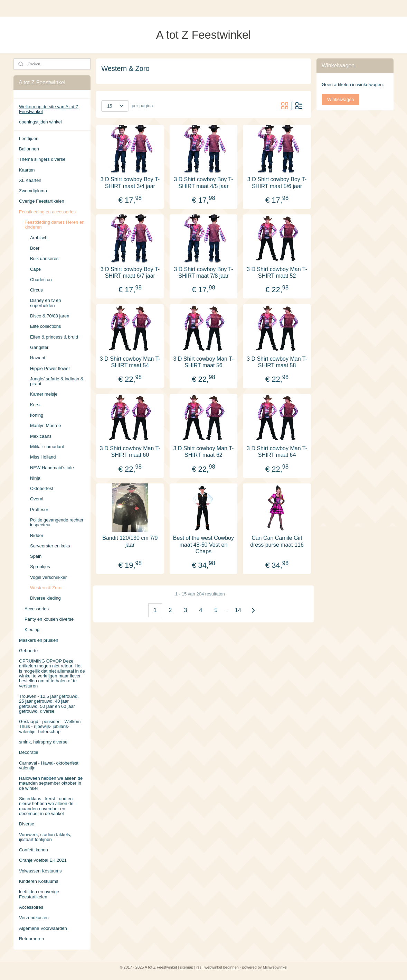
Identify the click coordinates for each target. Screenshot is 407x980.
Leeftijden (29, 138)
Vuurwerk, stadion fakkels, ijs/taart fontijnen (45, 837)
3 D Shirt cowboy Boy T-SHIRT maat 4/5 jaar (203, 183)
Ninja (35, 478)
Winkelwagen (340, 99)
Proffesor (39, 510)
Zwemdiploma (33, 191)
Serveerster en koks (50, 546)
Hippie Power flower (50, 368)
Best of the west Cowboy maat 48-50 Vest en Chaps (203, 544)
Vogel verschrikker (48, 577)
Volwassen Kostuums (40, 871)
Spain (36, 556)
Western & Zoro (46, 588)
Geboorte (28, 651)
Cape (35, 269)
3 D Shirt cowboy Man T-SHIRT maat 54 (130, 362)
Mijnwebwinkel (275, 967)
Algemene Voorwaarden (43, 928)
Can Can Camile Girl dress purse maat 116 (277, 541)
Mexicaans (41, 436)
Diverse (27, 824)
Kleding (32, 630)
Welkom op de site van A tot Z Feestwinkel (49, 109)
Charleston (41, 280)
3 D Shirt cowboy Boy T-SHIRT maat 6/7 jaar (130, 272)
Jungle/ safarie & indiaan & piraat (57, 381)
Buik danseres (44, 258)
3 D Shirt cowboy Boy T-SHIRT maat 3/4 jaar (130, 183)
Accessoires (31, 907)
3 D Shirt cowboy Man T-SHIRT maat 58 (277, 362)
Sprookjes (40, 567)
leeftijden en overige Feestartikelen (39, 894)
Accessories (37, 609)
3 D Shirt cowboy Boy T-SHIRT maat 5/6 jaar (277, 183)
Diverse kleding (45, 598)
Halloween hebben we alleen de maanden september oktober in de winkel (51, 783)
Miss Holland (43, 457)
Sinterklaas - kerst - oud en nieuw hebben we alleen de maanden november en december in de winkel (46, 806)
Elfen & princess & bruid (54, 337)
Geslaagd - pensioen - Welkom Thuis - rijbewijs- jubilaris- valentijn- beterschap (50, 727)
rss (199, 967)
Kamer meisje (44, 394)
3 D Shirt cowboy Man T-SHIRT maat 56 (204, 362)
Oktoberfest (42, 488)
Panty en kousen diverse (49, 619)
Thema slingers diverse (42, 159)
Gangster (39, 347)
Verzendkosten (34, 918)
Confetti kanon (34, 850)
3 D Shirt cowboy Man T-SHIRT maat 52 (277, 272)
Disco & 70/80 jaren (50, 316)
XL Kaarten (30, 180)
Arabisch (39, 238)
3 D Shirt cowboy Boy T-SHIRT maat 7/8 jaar (203, 272)
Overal (37, 499)
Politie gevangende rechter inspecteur (57, 522)
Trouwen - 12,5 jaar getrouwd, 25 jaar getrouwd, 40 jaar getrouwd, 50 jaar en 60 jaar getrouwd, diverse (49, 704)
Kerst (35, 405)
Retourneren (31, 939)
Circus (36, 290)
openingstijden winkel (40, 122)
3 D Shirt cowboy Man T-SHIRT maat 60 (130, 452)
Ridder (37, 535)
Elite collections (46, 326)
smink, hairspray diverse (43, 742)
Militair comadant (47, 447)
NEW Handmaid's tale (52, 468)
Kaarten (27, 170)
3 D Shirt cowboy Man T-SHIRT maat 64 (277, 452)
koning (37, 415)
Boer (35, 248)
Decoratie (29, 752)
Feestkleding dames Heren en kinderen (54, 225)
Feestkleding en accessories (47, 212)
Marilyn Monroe (46, 426)
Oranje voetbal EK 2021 (43, 860)
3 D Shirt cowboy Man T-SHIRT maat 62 (204, 452)
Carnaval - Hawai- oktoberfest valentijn (49, 765)
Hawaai (37, 358)
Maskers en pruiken (39, 640)
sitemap (187, 967)
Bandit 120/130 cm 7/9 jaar (130, 541)
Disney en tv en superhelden (46, 303)
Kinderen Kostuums (39, 881)
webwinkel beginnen (222, 967)
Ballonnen (29, 149)
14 (238, 610)
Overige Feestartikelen (42, 201)
